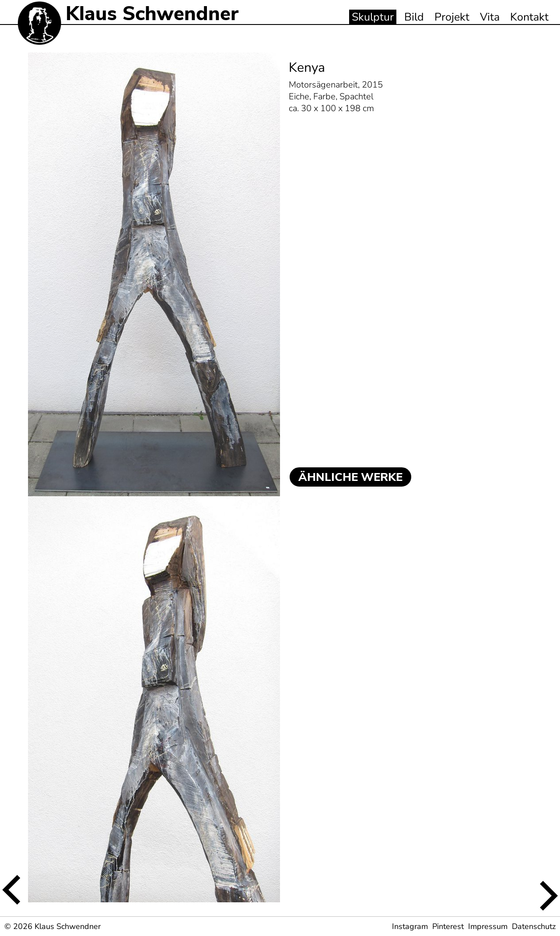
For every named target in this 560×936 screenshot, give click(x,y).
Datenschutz (534, 926)
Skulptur (373, 17)
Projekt (452, 17)
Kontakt (529, 17)
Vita (490, 17)
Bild (414, 17)
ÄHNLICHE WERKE (350, 477)
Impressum (488, 926)
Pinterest (448, 926)
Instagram (410, 926)
